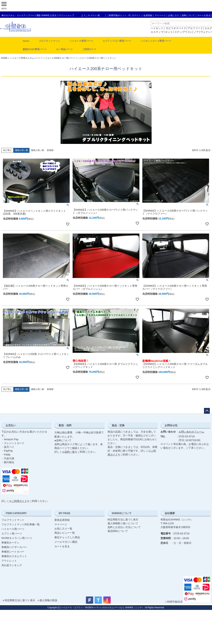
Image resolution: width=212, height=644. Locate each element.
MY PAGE (65, 513)
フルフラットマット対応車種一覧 (21, 524)
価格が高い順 (37, 150)
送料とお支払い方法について (124, 527)
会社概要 (170, 513)
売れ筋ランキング (12, 565)
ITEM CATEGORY (16, 513)
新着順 (50, 150)
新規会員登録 (62, 520)
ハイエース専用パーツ (81, 41)
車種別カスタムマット (14, 556)
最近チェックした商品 (67, 537)
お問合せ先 (171, 425)
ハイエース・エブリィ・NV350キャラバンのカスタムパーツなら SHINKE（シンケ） (103, 608)
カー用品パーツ (64, 49)
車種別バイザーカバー (14, 547)
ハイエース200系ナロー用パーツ (59, 58)
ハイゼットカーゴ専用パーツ (156, 41)
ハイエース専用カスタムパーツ (25, 58)
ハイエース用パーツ (13, 529)
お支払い (11, 425)
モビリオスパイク (176, 28)
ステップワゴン (183, 32)
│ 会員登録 (147, 15)
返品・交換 (118, 425)
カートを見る (204, 15)
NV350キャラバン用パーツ (17, 538)
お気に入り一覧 (63, 529)
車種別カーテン (10, 543)
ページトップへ (207, 411)
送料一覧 (70, 452)
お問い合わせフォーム (191, 432)
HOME (4, 58)
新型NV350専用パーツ (35, 49)
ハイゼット (157, 28)
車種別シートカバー (13, 552)
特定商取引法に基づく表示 (123, 520)
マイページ (160, 15)
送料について (188, 15)
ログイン (136, 15)
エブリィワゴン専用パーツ (117, 41)
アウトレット (9, 561)
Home (26, 41)
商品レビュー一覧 (65, 533)
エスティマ (157, 32)
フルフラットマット (49, 41)
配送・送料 (65, 425)
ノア (196, 32)
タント (169, 32)
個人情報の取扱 (48, 600)
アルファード (195, 28)
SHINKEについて (122, 513)
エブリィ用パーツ (12, 533)
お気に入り (174, 15)
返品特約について (118, 531)
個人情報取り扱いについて (123, 523)
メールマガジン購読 (66, 542)
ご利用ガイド (89, 49)
